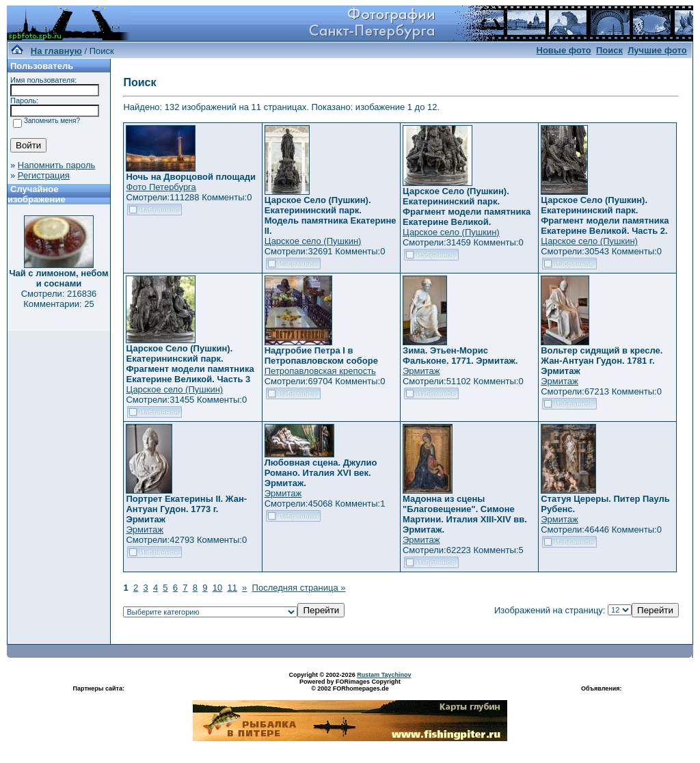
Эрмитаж (421, 371)
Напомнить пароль (56, 165)
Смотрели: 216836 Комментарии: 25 (59, 299)
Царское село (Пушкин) (313, 241)
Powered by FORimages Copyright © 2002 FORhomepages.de (350, 685)
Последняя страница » (299, 588)
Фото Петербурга (161, 187)
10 (217, 588)
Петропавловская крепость (320, 371)
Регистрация (44, 175)
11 (232, 588)
